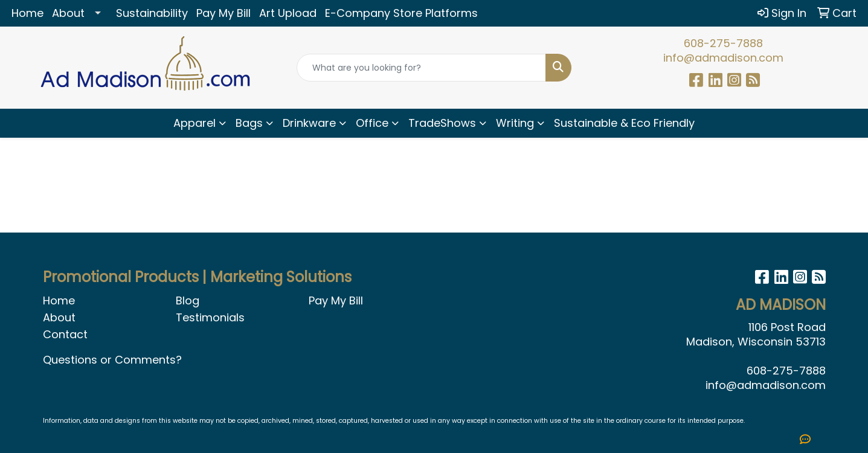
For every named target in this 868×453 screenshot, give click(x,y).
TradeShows (442, 123)
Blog (188, 300)
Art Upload (288, 13)
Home (27, 13)
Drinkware (309, 123)
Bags (249, 123)
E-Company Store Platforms (401, 13)
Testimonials (210, 317)
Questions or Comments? (112, 360)
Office (372, 123)
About (68, 13)
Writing (515, 123)
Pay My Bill (223, 13)
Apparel (194, 123)
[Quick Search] (421, 68)
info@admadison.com (723, 58)
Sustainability (152, 13)
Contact (65, 334)
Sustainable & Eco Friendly (624, 123)
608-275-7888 (723, 43)
